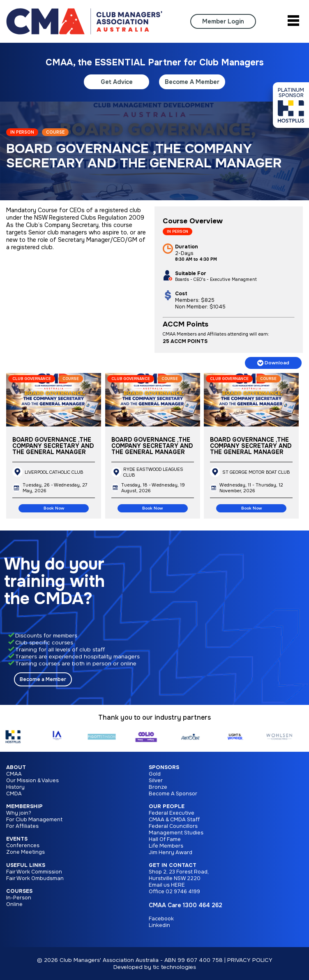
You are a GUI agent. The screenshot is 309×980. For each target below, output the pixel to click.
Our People (167, 806)
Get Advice (117, 82)
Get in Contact (173, 865)
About (16, 767)
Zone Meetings (25, 852)
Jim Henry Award (171, 853)
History (15, 787)
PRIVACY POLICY (250, 960)
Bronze (158, 787)
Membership (24, 806)
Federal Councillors (173, 826)
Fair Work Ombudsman (35, 878)
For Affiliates (22, 826)
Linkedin (159, 925)
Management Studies (176, 833)
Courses (19, 891)
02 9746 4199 (183, 892)
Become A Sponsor (173, 794)
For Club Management (34, 820)
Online (14, 904)
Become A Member (192, 82)
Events (17, 839)
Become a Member (43, 679)
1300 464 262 (203, 905)
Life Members (166, 846)
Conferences (23, 846)
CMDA (14, 794)
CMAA (14, 774)
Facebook (161, 919)
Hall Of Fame (165, 839)
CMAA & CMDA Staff (174, 820)
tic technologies (174, 967)
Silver (156, 781)
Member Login (223, 21)
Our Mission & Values (32, 781)
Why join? (19, 813)
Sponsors (164, 767)
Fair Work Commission (34, 872)
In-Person (19, 898)
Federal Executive (172, 813)
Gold (155, 774)
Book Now (54, 508)
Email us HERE (167, 885)
